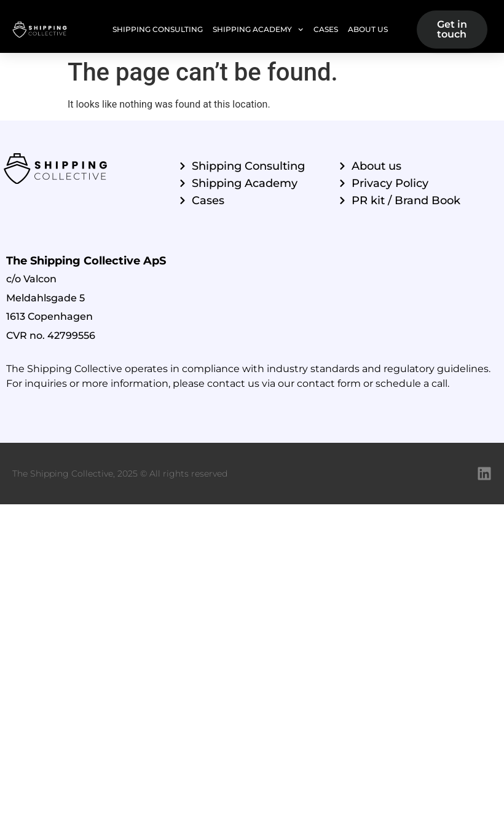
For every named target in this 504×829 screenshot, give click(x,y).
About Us (368, 29)
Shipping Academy (258, 30)
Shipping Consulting (158, 29)
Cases (326, 29)
